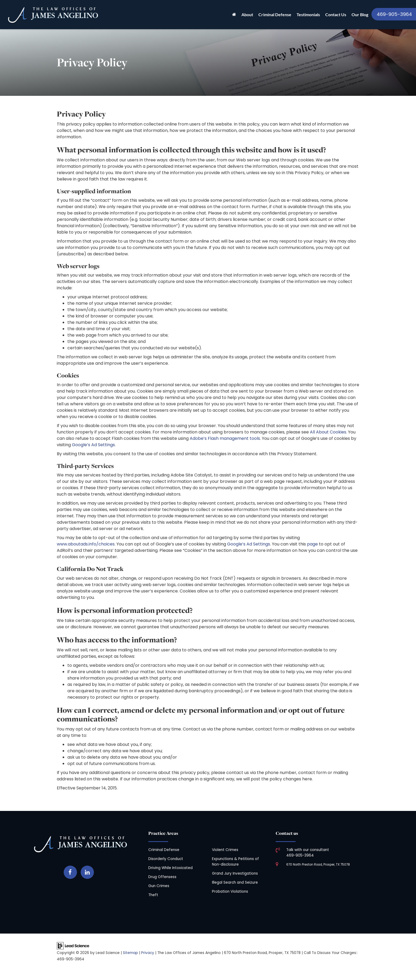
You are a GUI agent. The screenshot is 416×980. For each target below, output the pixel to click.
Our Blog (360, 14)
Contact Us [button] (336, 14)
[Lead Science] (73, 945)
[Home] (234, 15)
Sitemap (130, 953)
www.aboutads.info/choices (86, 544)
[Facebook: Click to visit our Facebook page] (70, 871)
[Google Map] (335, 895)
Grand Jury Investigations (235, 873)
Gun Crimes (159, 886)
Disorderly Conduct (166, 859)
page (312, 544)
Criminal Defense (164, 850)
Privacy (148, 953)
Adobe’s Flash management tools (225, 438)
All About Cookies (328, 432)
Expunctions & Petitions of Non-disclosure (235, 861)
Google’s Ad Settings (93, 445)
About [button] (247, 14)
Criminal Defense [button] (275, 14)
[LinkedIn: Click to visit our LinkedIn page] (87, 871)
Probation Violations (230, 891)
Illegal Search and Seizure (235, 882)
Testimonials (308, 14)
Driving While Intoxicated (170, 868)
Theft (153, 895)
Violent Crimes (225, 850)
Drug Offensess (162, 877)
